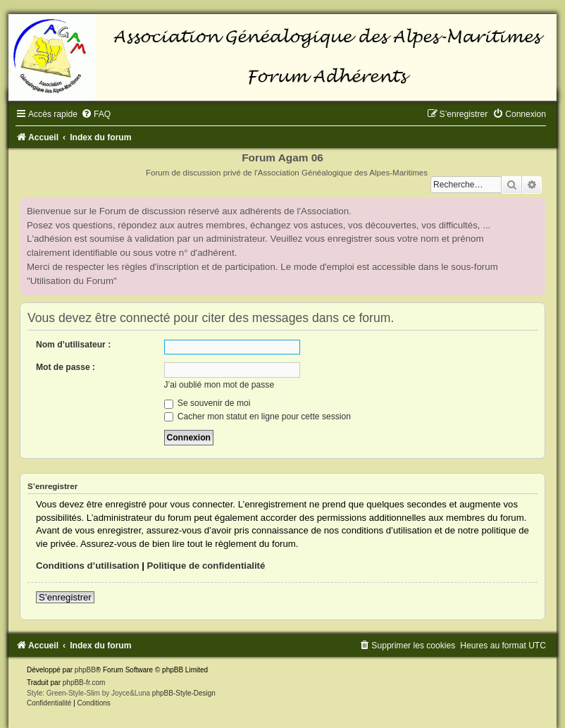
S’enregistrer (65, 597)
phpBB (85, 670)
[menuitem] (96, 114)
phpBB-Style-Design (184, 693)
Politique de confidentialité (206, 566)
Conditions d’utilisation (88, 566)
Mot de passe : (66, 367)
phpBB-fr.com (84, 683)
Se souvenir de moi (207, 403)
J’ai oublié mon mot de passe (219, 385)
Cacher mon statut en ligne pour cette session (257, 417)
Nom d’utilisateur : (73, 345)
